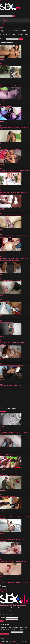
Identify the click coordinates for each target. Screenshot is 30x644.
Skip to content (4, 1)
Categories (6, 21)
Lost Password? (8, 621)
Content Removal (22, 605)
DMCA (15, 605)
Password (3, 619)
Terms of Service (4, 605)
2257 (11, 605)
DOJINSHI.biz (4, 591)
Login (2, 621)
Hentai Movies (4, 590)
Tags (4, 22)
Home (4, 19)
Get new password (5, 634)
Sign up (14, 641)
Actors (4, 24)
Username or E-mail (5, 632)
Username (3, 617)
